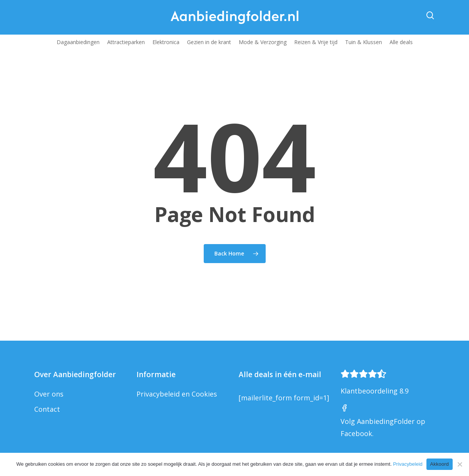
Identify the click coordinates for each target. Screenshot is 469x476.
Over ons (49, 394)
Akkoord (440, 464)
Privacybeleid (408, 464)
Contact (47, 409)
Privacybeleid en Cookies (177, 394)
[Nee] (459, 464)
